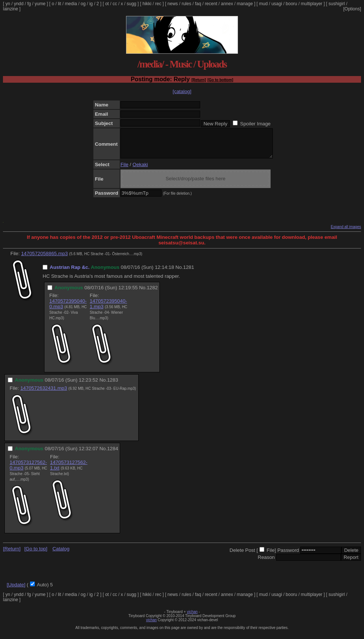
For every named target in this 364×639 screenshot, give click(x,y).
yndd (19, 4)
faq (198, 4)
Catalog (61, 554)
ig (91, 4)
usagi (277, 4)
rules (186, 4)
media (71, 4)
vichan (192, 617)
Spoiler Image (255, 124)
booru (292, 4)
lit (59, 4)
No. (179, 273)
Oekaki (140, 170)
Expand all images (346, 232)
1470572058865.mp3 (44, 259)
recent (211, 4)
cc (115, 4)
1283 (113, 386)
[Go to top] (36, 554)
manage (245, 4)
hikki (147, 4)
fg (29, 4)
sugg (132, 4)
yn (8, 4)
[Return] (198, 80)
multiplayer (312, 4)
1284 (113, 454)
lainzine (11, 9)
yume (40, 4)
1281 (189, 273)
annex (227, 4)
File (124, 170)
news (173, 4)
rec (158, 4)
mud (263, 4)
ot (107, 4)
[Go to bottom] (220, 80)
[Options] (352, 9)
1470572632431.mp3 (44, 394)
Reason (266, 563)
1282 (152, 293)
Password (288, 556)
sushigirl (337, 4)
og (83, 4)
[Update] (16, 590)
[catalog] (182, 91)
